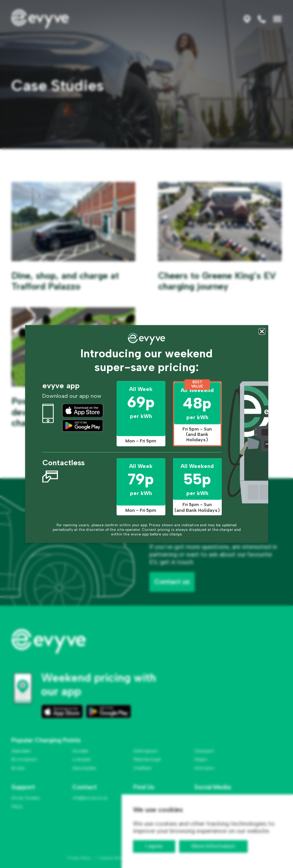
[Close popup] (262, 331)
